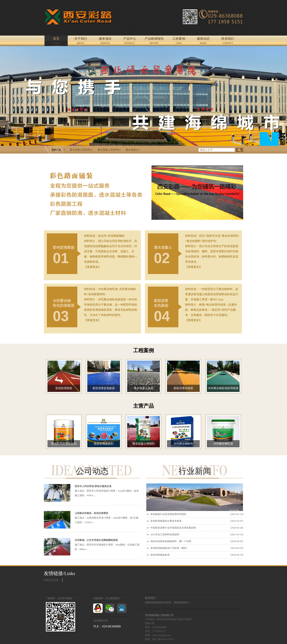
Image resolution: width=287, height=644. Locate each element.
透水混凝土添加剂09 (111, 150)
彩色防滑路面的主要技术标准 (197, 521)
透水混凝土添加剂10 (83, 150)
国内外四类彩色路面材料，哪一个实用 (197, 541)
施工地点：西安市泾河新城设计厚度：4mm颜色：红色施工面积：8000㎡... (107, 545)
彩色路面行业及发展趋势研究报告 (197, 514)
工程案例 (143, 351)
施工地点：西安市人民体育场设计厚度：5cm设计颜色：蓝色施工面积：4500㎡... (107, 491)
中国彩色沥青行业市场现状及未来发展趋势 (197, 528)
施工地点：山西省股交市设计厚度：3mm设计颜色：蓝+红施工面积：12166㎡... (107, 518)
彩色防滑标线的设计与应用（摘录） (197, 548)
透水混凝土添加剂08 (139, 150)
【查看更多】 (92, 267)
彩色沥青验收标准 (197, 555)
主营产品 (143, 406)
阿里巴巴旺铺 (51, 580)
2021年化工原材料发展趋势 (197, 535)
